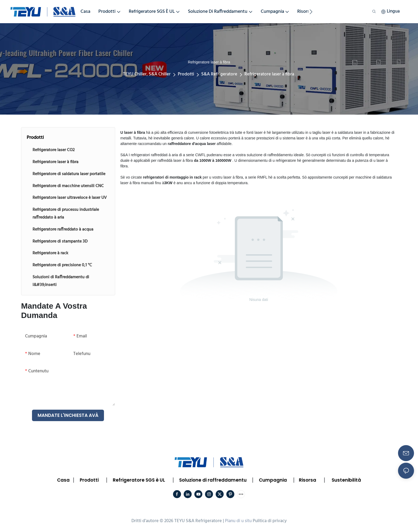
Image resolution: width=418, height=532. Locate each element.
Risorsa (308, 480)
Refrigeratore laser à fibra (269, 74)
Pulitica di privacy (270, 521)
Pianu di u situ (238, 521)
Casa (63, 480)
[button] (311, 12)
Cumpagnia (273, 480)
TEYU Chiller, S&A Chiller (147, 74)
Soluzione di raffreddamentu (213, 480)
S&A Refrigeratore (219, 74)
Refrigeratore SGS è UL (139, 480)
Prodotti (186, 74)
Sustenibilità (346, 480)
